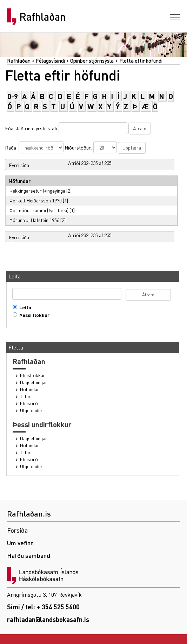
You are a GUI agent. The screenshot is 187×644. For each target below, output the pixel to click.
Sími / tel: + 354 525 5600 (43, 607)
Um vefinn (20, 543)
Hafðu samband (29, 555)
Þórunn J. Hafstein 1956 (34, 220)
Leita (24, 307)
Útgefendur (31, 410)
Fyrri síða (19, 165)
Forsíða (17, 530)
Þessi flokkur (33, 315)
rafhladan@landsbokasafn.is (48, 619)
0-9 (13, 96)
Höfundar (30, 389)
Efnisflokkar (33, 375)
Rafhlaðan (42, 17)
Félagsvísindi (50, 61)
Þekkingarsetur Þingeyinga (37, 191)
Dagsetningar (34, 382)
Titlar (25, 396)
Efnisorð (29, 403)
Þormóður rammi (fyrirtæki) (39, 210)
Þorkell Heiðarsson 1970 (35, 200)
